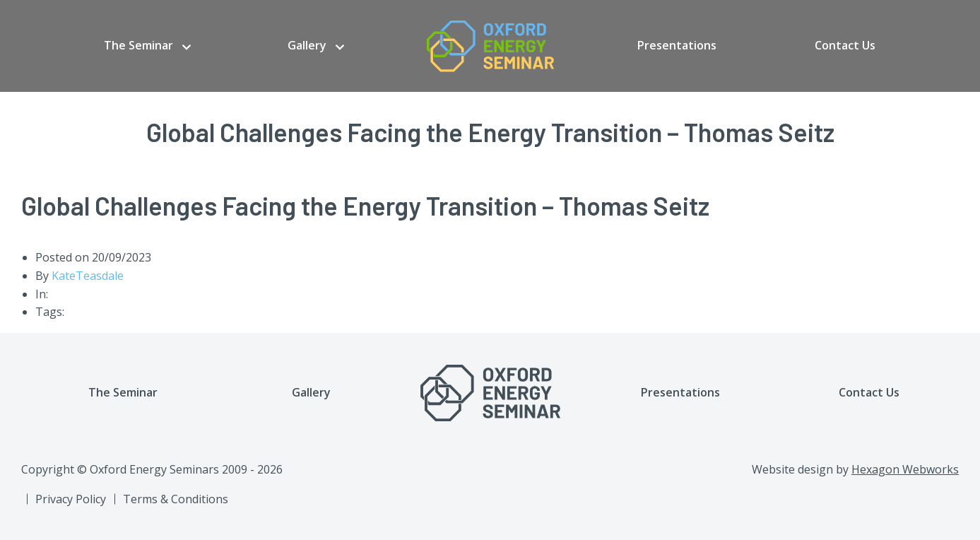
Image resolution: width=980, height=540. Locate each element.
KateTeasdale (88, 276)
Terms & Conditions (176, 499)
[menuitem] (147, 46)
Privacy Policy (71, 499)
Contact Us (845, 45)
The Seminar (138, 45)
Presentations (677, 45)
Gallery (307, 45)
